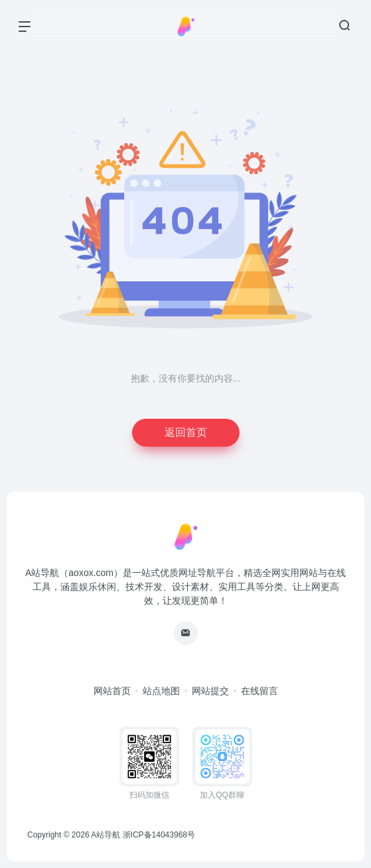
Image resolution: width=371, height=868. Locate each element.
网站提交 (210, 691)
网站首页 (112, 691)
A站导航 (106, 835)
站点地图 (161, 691)
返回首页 (186, 432)
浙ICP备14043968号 (159, 835)
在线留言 (260, 691)
